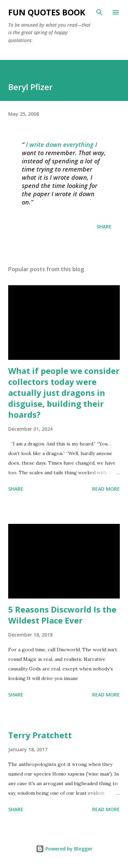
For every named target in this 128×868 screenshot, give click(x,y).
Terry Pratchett (40, 735)
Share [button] (104, 227)
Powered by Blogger (64, 849)
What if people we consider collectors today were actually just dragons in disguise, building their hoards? (64, 393)
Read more (106, 489)
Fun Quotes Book (47, 12)
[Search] (99, 12)
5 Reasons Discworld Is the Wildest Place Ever (62, 615)
